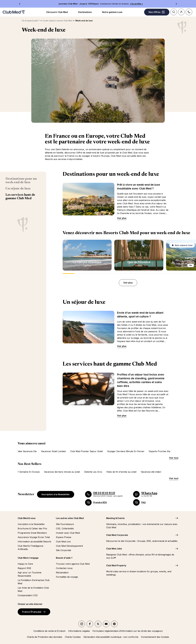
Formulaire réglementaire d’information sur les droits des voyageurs (128, 631)
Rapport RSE (24, 568)
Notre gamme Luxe (112, 12)
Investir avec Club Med (68, 533)
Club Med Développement (69, 546)
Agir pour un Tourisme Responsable (30, 574)
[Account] (181, 12)
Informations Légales (79, 631)
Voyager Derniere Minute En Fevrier (126, 451)
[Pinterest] (114, 624)
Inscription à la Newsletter (56, 494)
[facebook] (90, 624)
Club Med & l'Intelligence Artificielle (30, 548)
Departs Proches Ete (160, 451)
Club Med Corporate (117, 535)
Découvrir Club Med (57, 12)
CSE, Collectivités (65, 528)
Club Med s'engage (28, 558)
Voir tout (174, 458)
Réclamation (62, 573)
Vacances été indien (151, 472)
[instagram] (82, 624)
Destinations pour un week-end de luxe (21, 181)
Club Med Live (63, 542)
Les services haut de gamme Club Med (20, 197)
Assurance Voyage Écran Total (34, 537)
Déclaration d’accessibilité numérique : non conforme (111, 637)
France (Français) (34, 612)
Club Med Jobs (114, 549)
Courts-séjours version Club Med (57, 21)
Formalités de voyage (67, 577)
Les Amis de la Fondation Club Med (33, 589)
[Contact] (189, 12)
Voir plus (122, 218)
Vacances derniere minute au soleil (62, 472)
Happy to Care (25, 564)
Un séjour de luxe (18, 189)
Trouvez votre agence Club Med (73, 564)
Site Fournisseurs (65, 524)
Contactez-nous (64, 568)
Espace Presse (64, 537)
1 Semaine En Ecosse (29, 472)
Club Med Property (116, 565)
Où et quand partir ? (31, 21)
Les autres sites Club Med (70, 518)
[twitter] (98, 624)
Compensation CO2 (28, 595)
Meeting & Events (115, 518)
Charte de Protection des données (45, 637)
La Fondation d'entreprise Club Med (34, 582)
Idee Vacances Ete (27, 451)
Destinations (85, 12)
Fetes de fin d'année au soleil (121, 472)
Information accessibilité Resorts (34, 542)
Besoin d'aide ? (64, 558)
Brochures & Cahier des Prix (32, 528)
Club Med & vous (27, 518)
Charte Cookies (73, 637)
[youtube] (106, 624)
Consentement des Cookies (155, 637)
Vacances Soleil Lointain (53, 451)
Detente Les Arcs (93, 472)
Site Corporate (63, 550)
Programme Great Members (32, 533)
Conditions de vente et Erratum (49, 631)
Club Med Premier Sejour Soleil (86, 451)
